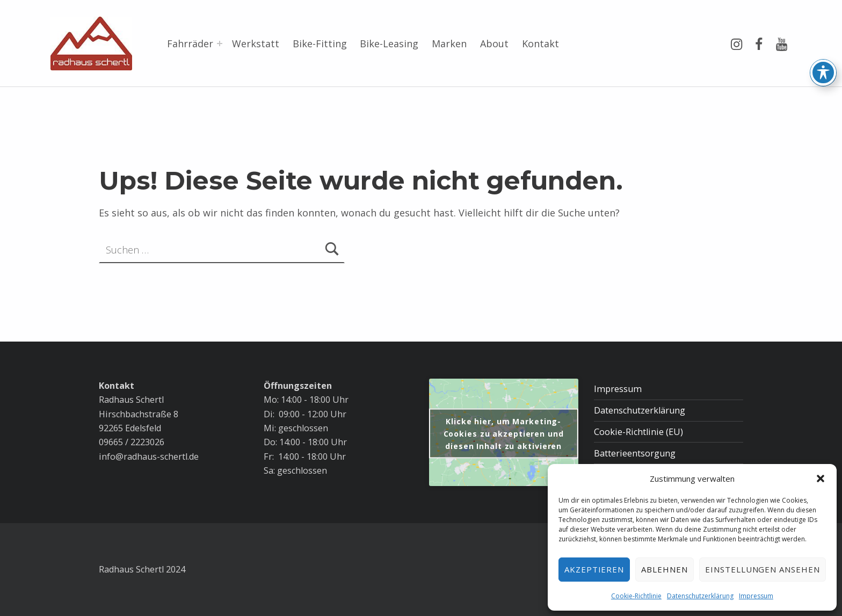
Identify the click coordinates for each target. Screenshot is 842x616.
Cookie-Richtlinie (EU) (638, 432)
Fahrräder (190, 44)
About (494, 44)
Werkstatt (256, 44)
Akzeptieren (594, 569)
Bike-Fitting (320, 44)
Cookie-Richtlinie (636, 596)
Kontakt (540, 44)
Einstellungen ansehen (763, 569)
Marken (449, 44)
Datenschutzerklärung (700, 596)
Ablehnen (665, 569)
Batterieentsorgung (635, 453)
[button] (821, 479)
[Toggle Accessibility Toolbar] (823, 33)
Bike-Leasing (389, 44)
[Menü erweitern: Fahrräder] (220, 44)
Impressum (756, 596)
